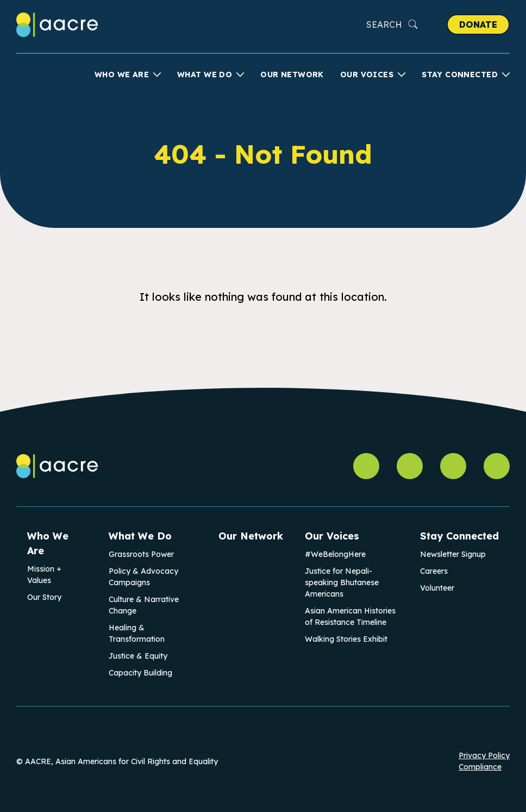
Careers (434, 571)
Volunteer (437, 588)
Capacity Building (140, 673)
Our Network (292, 75)
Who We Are (122, 75)
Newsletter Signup (453, 554)
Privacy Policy (484, 755)
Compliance (480, 767)
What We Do (205, 75)
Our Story (44, 597)
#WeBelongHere (335, 554)
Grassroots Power (141, 554)
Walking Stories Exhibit (346, 639)
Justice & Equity (138, 656)
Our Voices (367, 75)
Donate (478, 24)
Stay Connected (460, 75)
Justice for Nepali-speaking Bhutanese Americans (342, 582)
